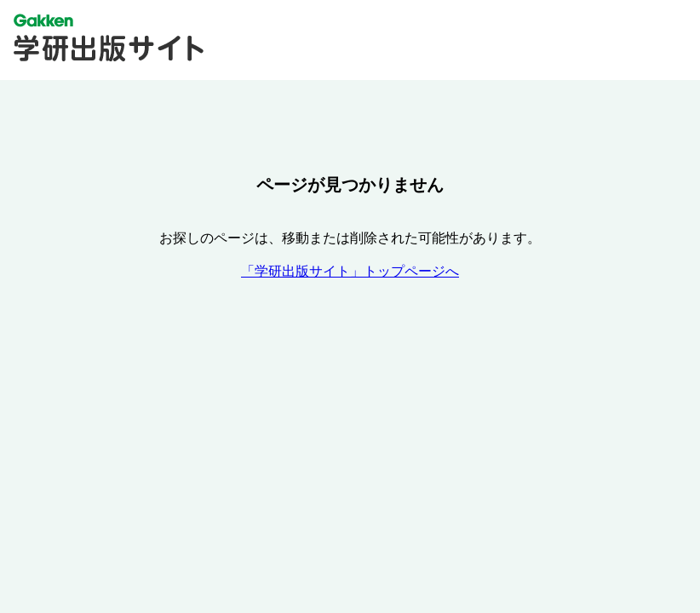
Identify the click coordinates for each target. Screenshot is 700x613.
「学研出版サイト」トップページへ (350, 271)
